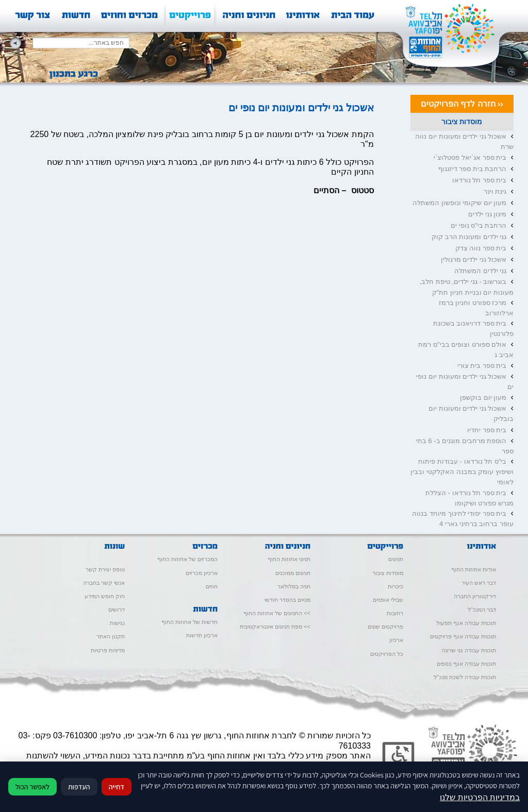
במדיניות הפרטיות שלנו (480, 797)
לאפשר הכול (32, 787)
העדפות (79, 787)
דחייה (117, 787)
